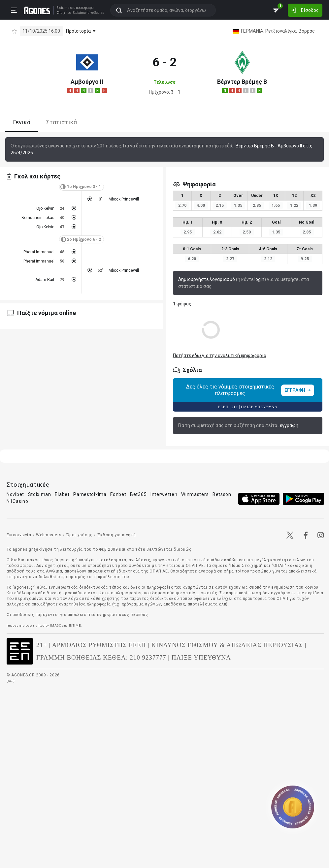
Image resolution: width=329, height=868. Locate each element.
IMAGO (56, 625)
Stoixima (61, 7)
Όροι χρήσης (80, 535)
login (259, 279)
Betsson (222, 494)
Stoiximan (40, 494)
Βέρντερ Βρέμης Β (242, 82)
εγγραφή (289, 425)
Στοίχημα (62, 13)
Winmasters (195, 494)
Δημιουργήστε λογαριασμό (207, 279)
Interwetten (164, 494)
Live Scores (94, 13)
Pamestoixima (90, 494)
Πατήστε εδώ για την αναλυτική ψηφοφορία (220, 356)
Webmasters (49, 535)
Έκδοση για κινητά (116, 535)
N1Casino (17, 501)
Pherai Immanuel (39, 252)
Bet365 (138, 494)
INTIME (75, 625)
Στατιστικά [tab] (62, 122)
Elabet (62, 494)
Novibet (15, 494)
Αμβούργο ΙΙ (87, 82)
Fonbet (118, 494)
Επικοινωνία (19, 535)
